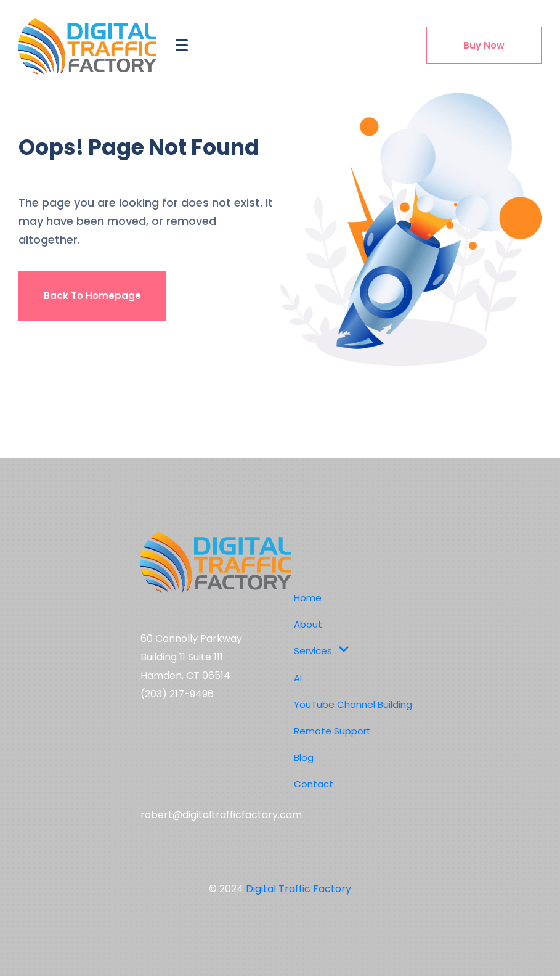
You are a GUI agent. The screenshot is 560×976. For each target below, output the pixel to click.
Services (322, 651)
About (308, 624)
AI (298, 678)
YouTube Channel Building (353, 704)
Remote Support (332, 731)
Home (308, 598)
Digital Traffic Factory (298, 889)
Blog (304, 757)
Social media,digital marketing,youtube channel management (211, 757)
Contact (314, 784)
